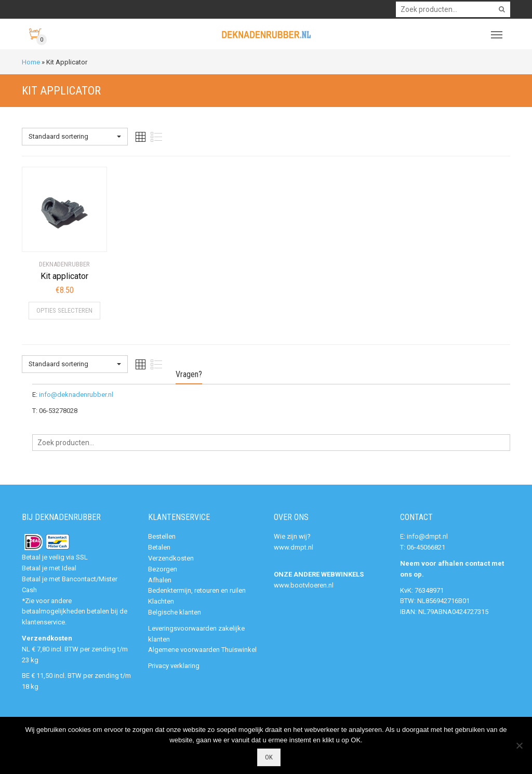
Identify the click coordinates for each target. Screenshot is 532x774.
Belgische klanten (175, 612)
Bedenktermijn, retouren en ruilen (197, 590)
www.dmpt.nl (294, 547)
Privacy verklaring (174, 666)
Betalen (159, 547)
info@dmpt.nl (427, 536)
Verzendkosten (171, 558)
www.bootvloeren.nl (304, 585)
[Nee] (519, 745)
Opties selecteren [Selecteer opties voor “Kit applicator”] (64, 310)
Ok (269, 757)
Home (31, 62)
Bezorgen (163, 569)
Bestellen (162, 536)
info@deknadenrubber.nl (76, 395)
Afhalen (160, 580)
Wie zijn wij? (292, 536)
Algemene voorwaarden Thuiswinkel (202, 650)
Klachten (161, 601)
